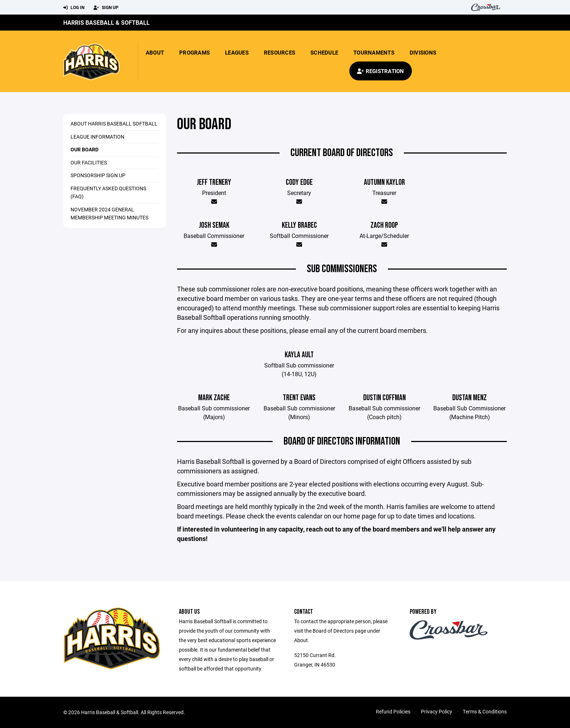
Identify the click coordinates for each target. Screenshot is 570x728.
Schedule (324, 52)
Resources (280, 52)
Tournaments (374, 52)
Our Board (85, 149)
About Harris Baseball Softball (114, 124)
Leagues (237, 52)
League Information (97, 137)
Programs (194, 52)
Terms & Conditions (485, 711)
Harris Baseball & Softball (107, 22)
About (155, 52)
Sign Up (106, 8)
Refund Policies (393, 711)
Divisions (423, 52)
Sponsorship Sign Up (98, 175)
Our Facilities (89, 162)
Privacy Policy (437, 711)
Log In (74, 8)
